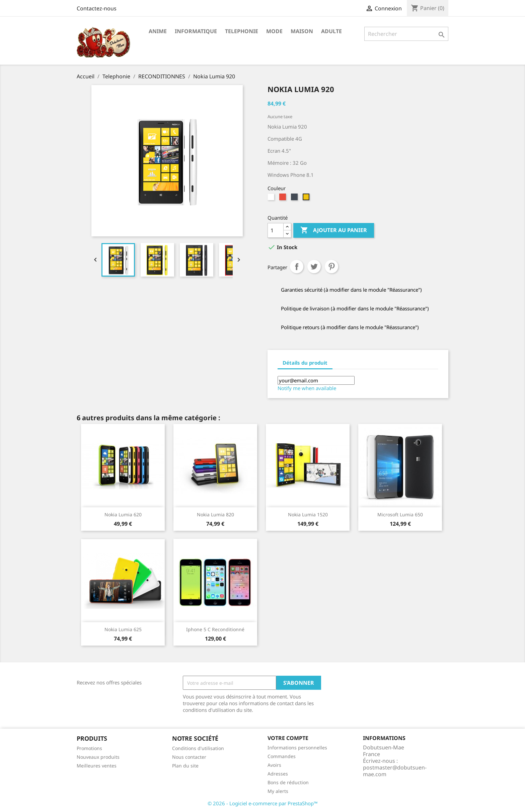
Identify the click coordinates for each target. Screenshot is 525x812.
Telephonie (242, 31)
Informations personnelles (297, 748)
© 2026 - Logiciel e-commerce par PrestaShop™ (263, 803)
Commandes (282, 756)
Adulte (331, 31)
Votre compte (288, 738)
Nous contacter (189, 757)
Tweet (314, 267)
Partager (297, 267)
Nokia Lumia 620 (123, 514)
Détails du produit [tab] (305, 363)
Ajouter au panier (334, 230)
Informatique (196, 31)
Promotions (89, 748)
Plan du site (185, 766)
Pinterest (331, 267)
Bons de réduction (288, 782)
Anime (158, 31)
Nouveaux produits (98, 757)
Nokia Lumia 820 (215, 514)
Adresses (278, 774)
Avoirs (274, 765)
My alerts (278, 791)
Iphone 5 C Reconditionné (215, 629)
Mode (274, 31)
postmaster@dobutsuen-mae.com (395, 771)
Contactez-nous (97, 8)
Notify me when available (307, 388)
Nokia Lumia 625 (123, 629)
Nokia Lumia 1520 (308, 514)
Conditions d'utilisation (198, 748)
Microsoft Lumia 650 (400, 514)
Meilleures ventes (97, 766)
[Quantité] (276, 230)
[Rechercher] (406, 34)
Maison (302, 31)
